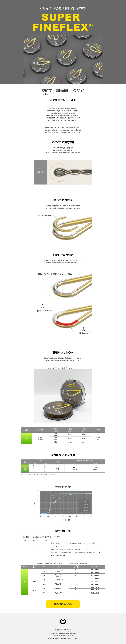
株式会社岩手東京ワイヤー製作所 (69, 638)
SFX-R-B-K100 (95, 593)
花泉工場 (57, 638)
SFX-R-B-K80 (95, 584)
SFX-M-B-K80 (95, 581)
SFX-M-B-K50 (95, 572)
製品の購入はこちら (63, 604)
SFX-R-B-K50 (95, 575)
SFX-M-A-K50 (95, 570)
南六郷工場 (51, 638)
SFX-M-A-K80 (95, 578)
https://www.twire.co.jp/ (63, 631)
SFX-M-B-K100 (95, 590)
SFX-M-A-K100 (95, 587)
